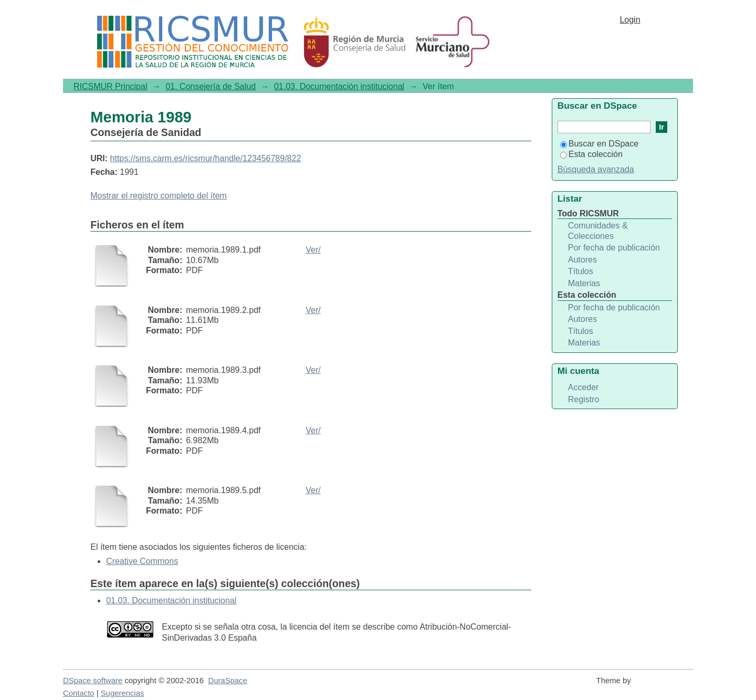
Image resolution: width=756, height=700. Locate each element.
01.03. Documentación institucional (339, 86)
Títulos (581, 271)
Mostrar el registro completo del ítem (159, 196)
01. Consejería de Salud (211, 86)
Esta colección (591, 154)
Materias (584, 283)
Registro (584, 399)
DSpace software (93, 681)
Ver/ (313, 250)
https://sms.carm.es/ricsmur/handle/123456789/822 (206, 158)
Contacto (79, 693)
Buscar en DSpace (599, 144)
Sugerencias (123, 693)
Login (630, 20)
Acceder (584, 387)
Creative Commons (142, 561)
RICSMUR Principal (110, 86)
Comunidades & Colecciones (598, 231)
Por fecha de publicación (614, 248)
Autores (582, 260)
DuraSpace (227, 681)
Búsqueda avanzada (596, 169)
